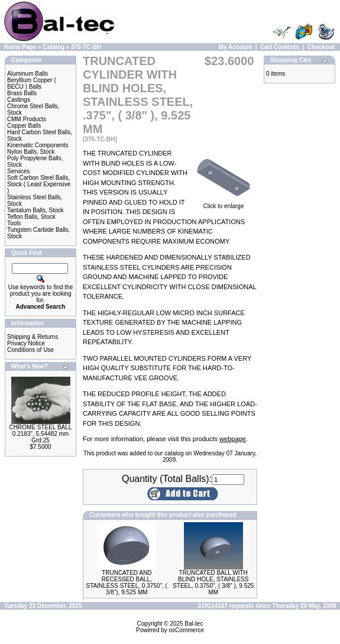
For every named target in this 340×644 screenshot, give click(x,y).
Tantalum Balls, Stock (35, 210)
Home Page (20, 47)
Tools (14, 223)
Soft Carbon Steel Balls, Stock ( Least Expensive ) (39, 184)
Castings (19, 100)
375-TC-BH (86, 47)
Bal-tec (194, 624)
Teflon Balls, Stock (31, 217)
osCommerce (187, 630)
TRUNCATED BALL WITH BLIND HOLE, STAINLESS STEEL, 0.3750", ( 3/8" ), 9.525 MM (213, 582)
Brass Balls (22, 93)
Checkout (321, 47)
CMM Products (27, 119)
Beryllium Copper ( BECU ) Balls (32, 83)
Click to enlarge (224, 203)
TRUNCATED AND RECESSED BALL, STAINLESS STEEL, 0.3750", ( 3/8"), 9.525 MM (127, 582)
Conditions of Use (30, 350)
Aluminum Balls (27, 74)
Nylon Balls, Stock (31, 152)
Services (18, 171)
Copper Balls (24, 126)
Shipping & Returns (33, 337)
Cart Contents (280, 47)
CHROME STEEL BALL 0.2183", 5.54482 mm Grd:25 (41, 434)
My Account (235, 47)
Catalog (54, 47)
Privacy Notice (26, 343)
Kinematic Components (38, 145)
